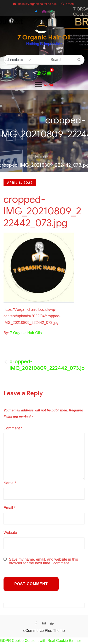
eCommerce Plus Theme (44, 631)
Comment (13, 428)
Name (10, 483)
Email (10, 508)
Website (10, 533)
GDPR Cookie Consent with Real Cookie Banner (40, 641)
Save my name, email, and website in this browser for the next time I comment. (43, 561)
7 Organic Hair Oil (44, 37)
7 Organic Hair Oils (26, 333)
